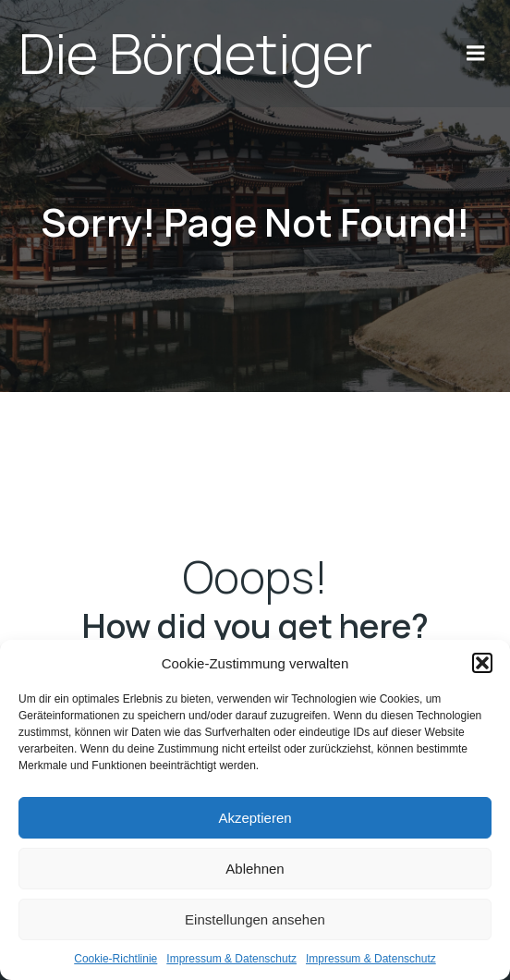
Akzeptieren (255, 818)
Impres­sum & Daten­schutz (231, 959)
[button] (482, 663)
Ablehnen (255, 869)
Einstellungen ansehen (255, 919)
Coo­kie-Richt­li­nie (115, 959)
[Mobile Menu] (476, 54)
